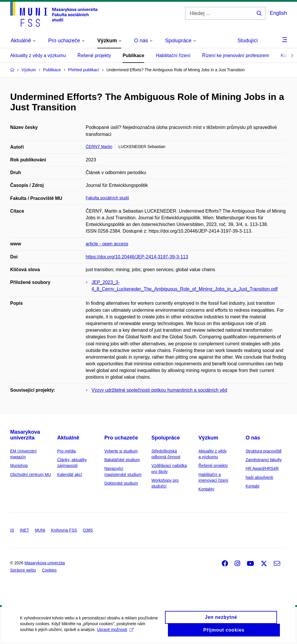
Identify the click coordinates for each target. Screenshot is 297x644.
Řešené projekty (94, 55)
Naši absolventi (259, 477)
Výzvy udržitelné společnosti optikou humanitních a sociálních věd (160, 390)
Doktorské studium (121, 483)
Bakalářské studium (122, 460)
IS (12, 530)
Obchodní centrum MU (31, 475)
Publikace (134, 55)
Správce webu (23, 570)
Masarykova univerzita (25, 435)
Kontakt (252, 486)
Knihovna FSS (64, 530)
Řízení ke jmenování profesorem (236, 55)
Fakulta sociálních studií (107, 198)
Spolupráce (166, 438)
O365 (88, 530)
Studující (248, 41)
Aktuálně (68, 438)
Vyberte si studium (121, 451)
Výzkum (208, 438)
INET (24, 530)
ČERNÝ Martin (99, 147)
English (278, 13)
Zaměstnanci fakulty (264, 460)
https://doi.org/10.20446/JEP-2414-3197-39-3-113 (137, 257)
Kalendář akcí (70, 475)
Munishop (19, 466)
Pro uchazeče (121, 438)
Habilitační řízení (173, 55)
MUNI (40, 530)
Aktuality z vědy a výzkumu (38, 55)
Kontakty (206, 489)
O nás (253, 438)
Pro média (66, 451)
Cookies (49, 570)
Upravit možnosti (116, 633)
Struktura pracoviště (264, 451)
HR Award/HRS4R (262, 468)
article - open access (107, 244)
